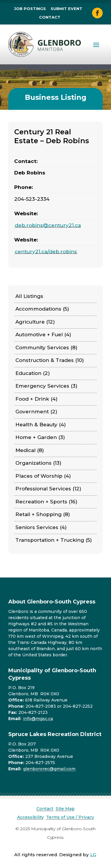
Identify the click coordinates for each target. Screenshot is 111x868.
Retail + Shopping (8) (43, 514)
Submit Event (66, 9)
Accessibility (30, 817)
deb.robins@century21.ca (48, 225)
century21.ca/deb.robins (46, 252)
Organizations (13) (38, 463)
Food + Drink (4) (36, 399)
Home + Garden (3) (40, 437)
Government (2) (36, 412)
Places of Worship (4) (43, 476)
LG (93, 855)
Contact (50, 17)
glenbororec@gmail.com (49, 769)
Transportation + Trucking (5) (54, 540)
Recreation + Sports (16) (46, 502)
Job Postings (30, 9)
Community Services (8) (46, 347)
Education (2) (33, 373)
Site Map (65, 809)
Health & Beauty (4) (41, 425)
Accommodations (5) (42, 309)
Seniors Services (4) (41, 527)
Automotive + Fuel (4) (43, 335)
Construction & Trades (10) (50, 360)
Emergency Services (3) (46, 386)
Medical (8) (30, 450)
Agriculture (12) (35, 322)
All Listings (29, 296)
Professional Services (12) (48, 489)
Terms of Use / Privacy (70, 817)
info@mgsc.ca (38, 719)
